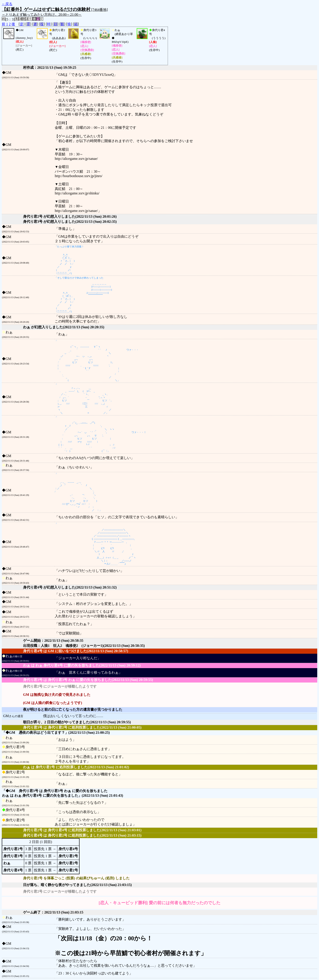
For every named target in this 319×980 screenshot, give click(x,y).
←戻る (7, 4)
